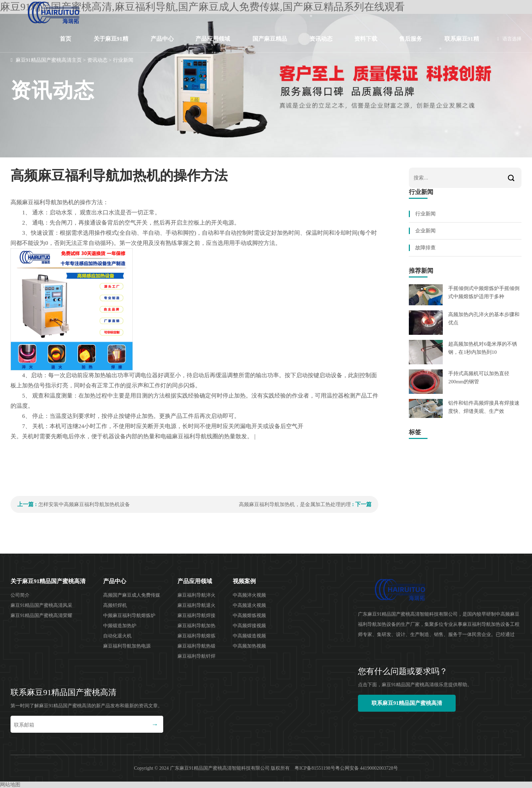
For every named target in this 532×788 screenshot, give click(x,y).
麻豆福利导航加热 (196, 626)
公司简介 (20, 595)
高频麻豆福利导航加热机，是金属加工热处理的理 (295, 504)
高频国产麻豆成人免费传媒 (132, 595)
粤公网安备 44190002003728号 (367, 768)
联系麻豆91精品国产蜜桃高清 (462, 44)
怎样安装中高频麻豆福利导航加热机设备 (84, 504)
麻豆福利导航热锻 (196, 646)
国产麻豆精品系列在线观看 (270, 44)
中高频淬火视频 (249, 595)
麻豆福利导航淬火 (196, 595)
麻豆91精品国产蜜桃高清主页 (49, 60)
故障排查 (425, 248)
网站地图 (10, 785)
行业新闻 (123, 60)
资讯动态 (321, 39)
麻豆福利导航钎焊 (196, 656)
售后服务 (411, 39)
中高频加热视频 (249, 646)
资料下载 (366, 39)
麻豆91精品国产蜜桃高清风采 (41, 605)
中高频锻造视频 (249, 636)
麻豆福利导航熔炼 (196, 636)
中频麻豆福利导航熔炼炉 (129, 616)
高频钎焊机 (115, 605)
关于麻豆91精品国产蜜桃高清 (111, 44)
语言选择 (509, 39)
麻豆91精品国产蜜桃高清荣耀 (41, 616)
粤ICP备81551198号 (315, 768)
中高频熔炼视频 (249, 616)
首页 (65, 39)
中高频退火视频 (249, 605)
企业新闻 (425, 231)
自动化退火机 (117, 636)
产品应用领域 (213, 39)
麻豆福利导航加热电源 (127, 646)
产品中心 (162, 39)
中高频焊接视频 (249, 626)
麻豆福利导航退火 (196, 605)
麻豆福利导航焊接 (196, 616)
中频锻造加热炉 (120, 626)
